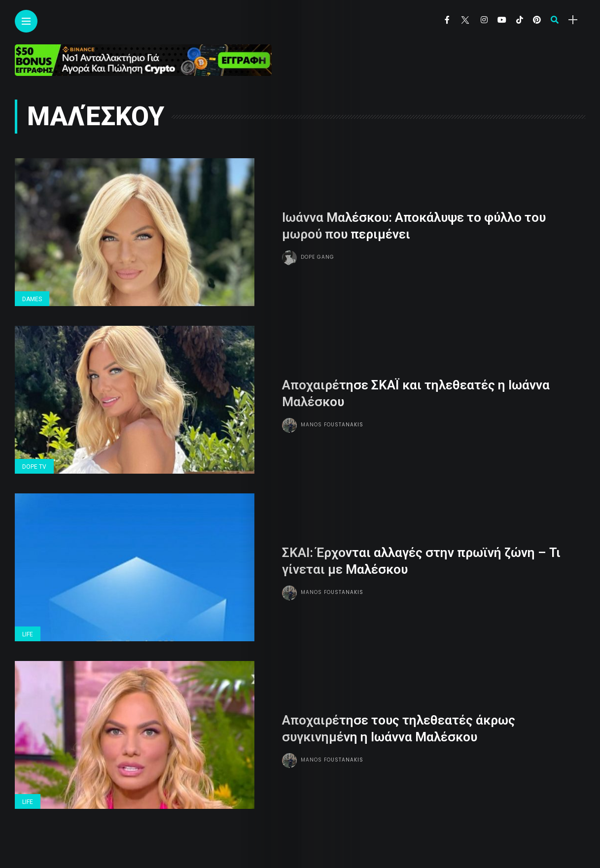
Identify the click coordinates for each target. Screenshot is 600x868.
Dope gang (318, 257)
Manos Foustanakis (332, 425)
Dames (32, 299)
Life (28, 634)
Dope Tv (34, 467)
